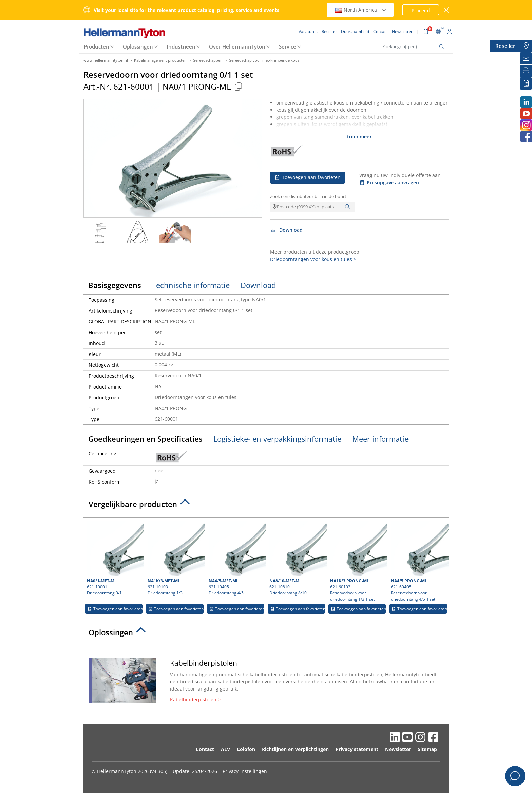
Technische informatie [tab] (191, 285)
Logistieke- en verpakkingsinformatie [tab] (277, 439)
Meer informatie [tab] (380, 439)
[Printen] (526, 71)
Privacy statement (357, 749)
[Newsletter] (526, 58)
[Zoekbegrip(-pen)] (414, 47)
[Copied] (238, 86)
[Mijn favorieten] (526, 83)
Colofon (246, 749)
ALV (225, 749)
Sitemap (427, 749)
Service (288, 46)
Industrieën (181, 46)
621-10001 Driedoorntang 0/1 (115, 559)
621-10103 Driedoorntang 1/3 (175, 559)
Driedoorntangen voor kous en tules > (313, 259)
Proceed (421, 10)
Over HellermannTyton (237, 46)
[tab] (266, 506)
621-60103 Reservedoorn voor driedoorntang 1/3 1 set (358, 562)
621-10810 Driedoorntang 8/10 (297, 559)
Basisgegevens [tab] (115, 285)
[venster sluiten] (447, 10)
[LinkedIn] (526, 102)
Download (286, 230)
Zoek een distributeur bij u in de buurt (308, 196)
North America (361, 10)
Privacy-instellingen (245, 771)
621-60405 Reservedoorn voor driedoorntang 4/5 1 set (419, 562)
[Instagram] (526, 125)
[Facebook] (526, 137)
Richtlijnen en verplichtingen (295, 749)
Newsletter (398, 749)
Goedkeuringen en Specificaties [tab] (145, 439)
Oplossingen (138, 46)
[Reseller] (526, 46)
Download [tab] (258, 285)
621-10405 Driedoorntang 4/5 (236, 559)
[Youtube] (526, 114)
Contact (205, 749)
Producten (97, 46)
